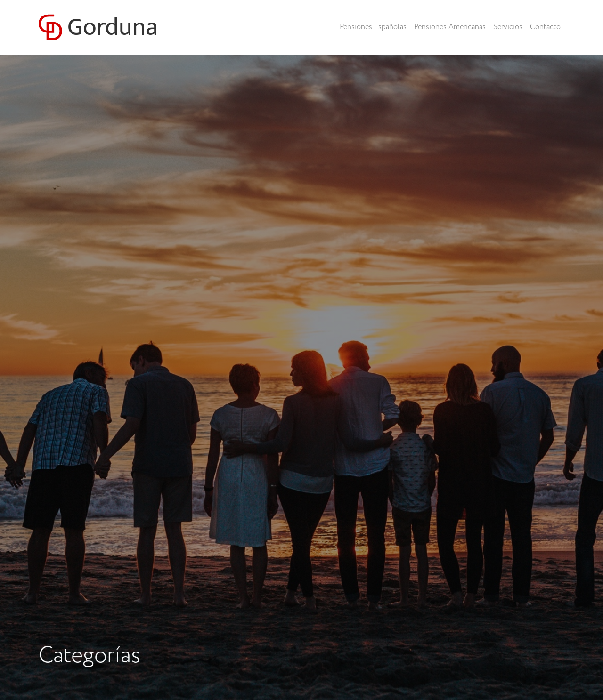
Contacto (545, 27)
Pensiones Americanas (450, 27)
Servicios (508, 27)
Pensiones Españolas (373, 27)
